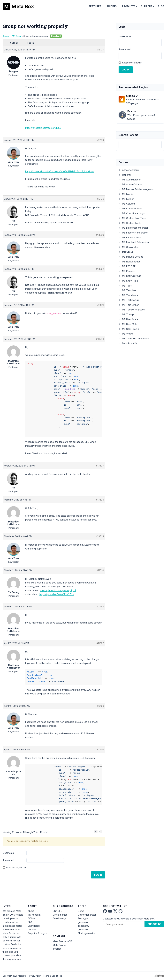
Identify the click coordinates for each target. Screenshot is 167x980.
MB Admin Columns (131, 184)
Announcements (129, 170)
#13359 (100, 235)
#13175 (100, 199)
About (31, 911)
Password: (8, 860)
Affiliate (32, 918)
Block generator (87, 933)
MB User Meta (128, 324)
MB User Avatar (129, 319)
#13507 (100, 466)
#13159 (100, 140)
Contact (32, 929)
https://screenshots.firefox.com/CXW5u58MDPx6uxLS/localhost (60, 171)
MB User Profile (129, 329)
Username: (9, 853)
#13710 (100, 570)
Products (129, 6)
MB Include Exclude (131, 257)
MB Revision (127, 271)
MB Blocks (126, 194)
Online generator (87, 915)
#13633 (100, 536)
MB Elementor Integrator (133, 228)
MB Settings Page (130, 276)
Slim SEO (58, 911)
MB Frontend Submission (134, 242)
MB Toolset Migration (132, 310)
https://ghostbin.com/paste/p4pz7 (58, 590)
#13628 (100, 500)
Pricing (112, 6)
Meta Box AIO (128, 343)
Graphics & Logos (37, 933)
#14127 (100, 643)
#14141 (100, 750)
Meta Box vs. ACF (62, 941)
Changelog (34, 926)
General (125, 175)
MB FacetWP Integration (133, 233)
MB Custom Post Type (132, 218)
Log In (98, 875)
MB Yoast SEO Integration (134, 339)
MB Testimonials (129, 300)
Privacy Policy (35, 976)
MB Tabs (125, 286)
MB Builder (126, 199)
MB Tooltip (126, 314)
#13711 (101, 607)
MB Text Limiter (129, 305)
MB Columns (127, 204)
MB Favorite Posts (130, 237)
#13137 (100, 50)
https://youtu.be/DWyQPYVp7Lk (57, 594)
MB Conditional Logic (132, 213)
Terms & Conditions (53, 976)
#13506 (100, 339)
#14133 (100, 706)
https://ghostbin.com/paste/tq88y (43, 128)
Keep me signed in (16, 867)
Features (95, 6)
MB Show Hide (128, 281)
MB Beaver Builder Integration (136, 189)
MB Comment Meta (130, 209)
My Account (34, 915)
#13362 (100, 269)
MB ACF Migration (130, 180)
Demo (81, 911)
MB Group (17, 36)
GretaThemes (60, 915)
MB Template (127, 290)
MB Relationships (129, 262)
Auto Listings (60, 918)
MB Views (126, 334)
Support (147, 6)
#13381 (100, 305)
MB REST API (127, 266)
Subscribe (154, 924)
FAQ (30, 922)
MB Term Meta (128, 295)
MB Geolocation (129, 247)
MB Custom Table (130, 223)
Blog (161, 6)
